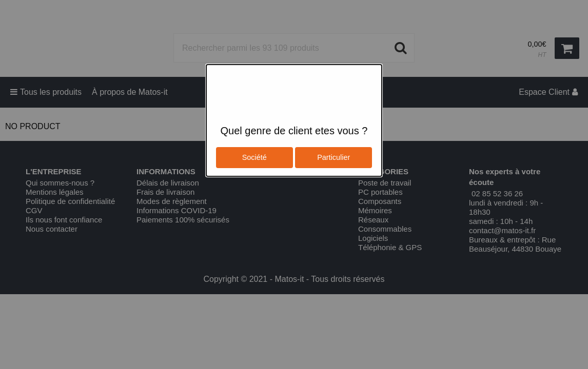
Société (254, 157)
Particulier (334, 157)
